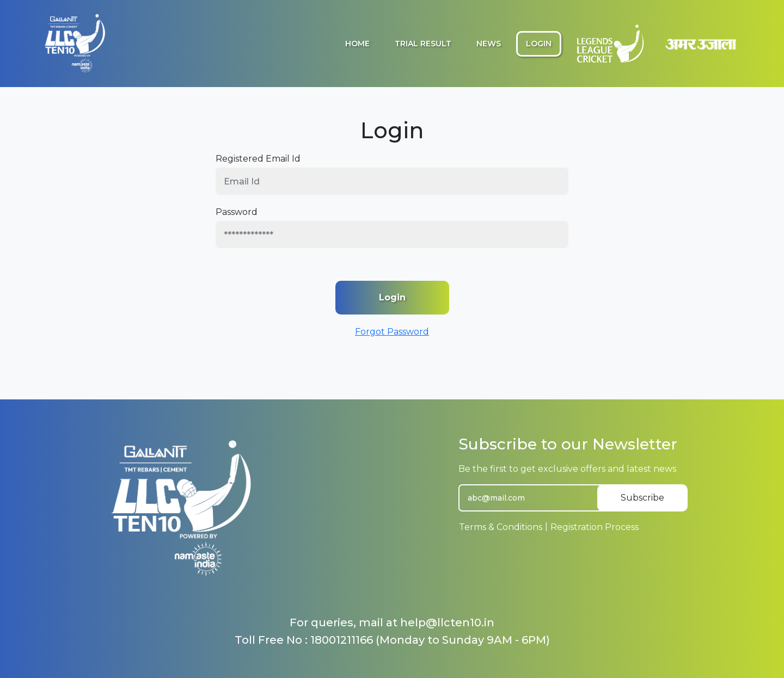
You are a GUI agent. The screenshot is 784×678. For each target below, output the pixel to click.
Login (539, 44)
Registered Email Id (258, 159)
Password (237, 212)
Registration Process (595, 527)
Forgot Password (392, 332)
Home (357, 44)
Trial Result (423, 44)
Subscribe (642, 498)
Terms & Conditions (501, 527)
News (489, 44)
